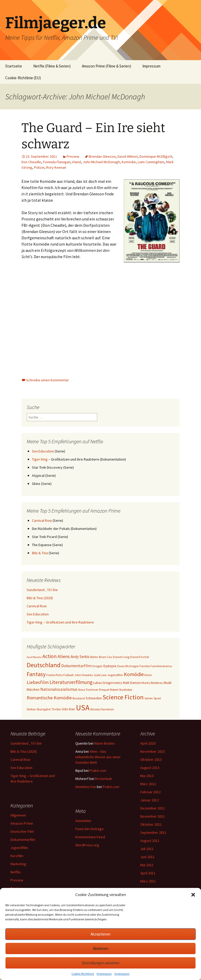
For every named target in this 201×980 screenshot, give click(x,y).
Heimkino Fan (86, 787)
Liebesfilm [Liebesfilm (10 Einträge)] (38, 682)
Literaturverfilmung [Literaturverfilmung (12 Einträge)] (71, 682)
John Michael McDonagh (101, 162)
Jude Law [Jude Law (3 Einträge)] (100, 675)
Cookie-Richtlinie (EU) (23, 78)
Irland (77, 162)
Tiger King (40, 459)
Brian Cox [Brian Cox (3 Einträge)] (105, 657)
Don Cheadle (31, 162)
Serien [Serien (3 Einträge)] (149, 698)
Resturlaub (104, 779)
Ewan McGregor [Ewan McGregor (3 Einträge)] (128, 666)
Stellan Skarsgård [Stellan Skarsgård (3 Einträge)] (39, 709)
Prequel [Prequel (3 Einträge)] (104, 690)
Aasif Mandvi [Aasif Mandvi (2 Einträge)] (34, 657)
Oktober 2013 (151, 760)
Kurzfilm (17, 856)
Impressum (104, 974)
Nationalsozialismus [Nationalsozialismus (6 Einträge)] (59, 689)
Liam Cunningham (151, 162)
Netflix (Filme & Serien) (52, 66)
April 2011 (148, 873)
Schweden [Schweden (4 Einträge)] (94, 698)
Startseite (14, 66)
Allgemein (18, 815)
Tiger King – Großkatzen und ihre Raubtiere (60, 622)
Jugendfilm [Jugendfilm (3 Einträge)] (115, 675)
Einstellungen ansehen (101, 963)
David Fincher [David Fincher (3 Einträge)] (140, 657)
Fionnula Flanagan (57, 162)
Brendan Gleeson (102, 156)
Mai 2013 (147, 776)
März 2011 (148, 881)
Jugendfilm (19, 848)
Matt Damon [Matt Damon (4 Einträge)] (132, 683)
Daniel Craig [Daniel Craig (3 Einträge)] (121, 657)
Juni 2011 (147, 857)
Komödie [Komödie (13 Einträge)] (134, 674)
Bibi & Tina (40, 553)
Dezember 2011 (153, 808)
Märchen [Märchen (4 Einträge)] (33, 689)
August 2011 (150, 841)
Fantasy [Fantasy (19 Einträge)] (36, 674)
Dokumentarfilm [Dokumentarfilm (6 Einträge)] (76, 666)
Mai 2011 (147, 865)
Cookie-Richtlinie (83, 974)
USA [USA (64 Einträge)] (83, 708)
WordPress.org (87, 845)
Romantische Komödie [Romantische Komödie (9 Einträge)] (49, 698)
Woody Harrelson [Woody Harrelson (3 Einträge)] (102, 709)
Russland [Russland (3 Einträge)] (79, 698)
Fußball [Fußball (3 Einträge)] (68, 675)
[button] (193, 895)
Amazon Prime (22, 823)
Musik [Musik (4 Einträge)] (168, 683)
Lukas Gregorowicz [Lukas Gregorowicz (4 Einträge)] (108, 683)
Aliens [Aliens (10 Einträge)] (64, 656)
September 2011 (153, 832)
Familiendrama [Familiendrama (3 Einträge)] (161, 666)
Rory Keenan (56, 167)
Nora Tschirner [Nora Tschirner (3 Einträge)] (88, 690)
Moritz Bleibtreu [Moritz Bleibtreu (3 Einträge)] (152, 683)
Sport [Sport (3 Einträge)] (157, 698)
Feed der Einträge (90, 829)
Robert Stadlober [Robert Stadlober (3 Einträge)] (121, 690)
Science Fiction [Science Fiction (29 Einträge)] (123, 697)
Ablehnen (101, 948)
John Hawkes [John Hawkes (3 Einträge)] (83, 675)
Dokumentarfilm (23, 840)
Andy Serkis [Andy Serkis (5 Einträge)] (80, 657)
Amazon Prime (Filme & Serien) (107, 66)
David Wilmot (128, 156)
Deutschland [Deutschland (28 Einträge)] (44, 665)
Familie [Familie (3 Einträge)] (145, 666)
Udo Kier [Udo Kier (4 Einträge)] (68, 709)
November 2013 (153, 751)
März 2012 (148, 784)
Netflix (15, 872)
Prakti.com (98, 771)
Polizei (39, 167)
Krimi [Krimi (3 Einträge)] (148, 675)
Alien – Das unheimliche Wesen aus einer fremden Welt (98, 757)
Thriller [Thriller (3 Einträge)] (56, 709)
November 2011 (153, 816)
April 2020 (148, 743)
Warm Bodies (105, 743)
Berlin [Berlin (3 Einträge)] (94, 657)
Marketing (18, 864)
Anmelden (83, 821)
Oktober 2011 (151, 824)
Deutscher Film (22, 831)
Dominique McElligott (156, 156)
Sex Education (43, 451)
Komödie (129, 162)
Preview (73, 156)
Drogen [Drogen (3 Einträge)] (97, 666)
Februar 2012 (150, 792)
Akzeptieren (100, 934)
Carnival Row (42, 520)
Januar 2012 (150, 800)
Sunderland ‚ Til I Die (42, 590)
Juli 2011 (147, 849)
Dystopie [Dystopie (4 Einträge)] (110, 666)
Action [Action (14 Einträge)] (50, 656)
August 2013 (150, 768)
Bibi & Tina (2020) (40, 598)
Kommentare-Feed (90, 837)
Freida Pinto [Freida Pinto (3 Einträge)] (54, 675)
